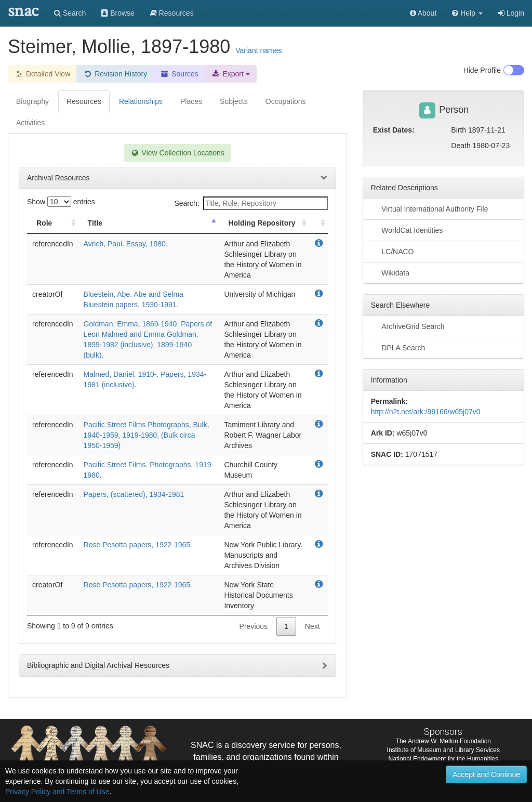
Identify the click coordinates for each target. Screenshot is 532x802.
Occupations (286, 101)
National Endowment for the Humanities (443, 759)
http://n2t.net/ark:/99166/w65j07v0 (426, 412)
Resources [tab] (84, 101)
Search (70, 13)
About (423, 13)
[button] (467, 13)
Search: (251, 203)
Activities (30, 123)
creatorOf (47, 294)
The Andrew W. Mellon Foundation (443, 741)
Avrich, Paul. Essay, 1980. (126, 244)
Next (312, 626)
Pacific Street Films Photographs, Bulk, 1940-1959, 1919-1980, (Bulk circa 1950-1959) (147, 435)
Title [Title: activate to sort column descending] (95, 223)
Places (191, 101)
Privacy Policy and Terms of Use (57, 792)
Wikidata (390, 272)
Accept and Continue (486, 774)
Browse (118, 13)
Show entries (61, 202)
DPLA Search (398, 347)
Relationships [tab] (141, 101)
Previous (254, 626)
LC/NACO (393, 251)
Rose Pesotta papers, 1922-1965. (138, 585)
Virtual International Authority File (430, 208)
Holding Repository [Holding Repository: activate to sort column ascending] (262, 223)
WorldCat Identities (407, 230)
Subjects (234, 101)
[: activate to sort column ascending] (318, 223)
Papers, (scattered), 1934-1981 (134, 494)
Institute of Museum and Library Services (443, 750)
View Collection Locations (177, 153)
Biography (32, 101)
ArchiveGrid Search (408, 326)
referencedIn (53, 244)
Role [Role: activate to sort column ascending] (44, 223)
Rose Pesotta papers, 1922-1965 (137, 545)
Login (511, 13)
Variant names (258, 50)
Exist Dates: (394, 130)
